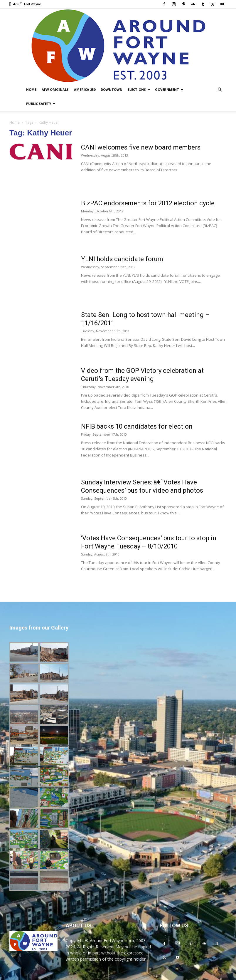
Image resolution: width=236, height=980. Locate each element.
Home (31, 89)
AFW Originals (55, 89)
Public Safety (41, 104)
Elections (139, 89)
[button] (220, 90)
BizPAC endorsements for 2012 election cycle (148, 203)
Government (169, 89)
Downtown (112, 89)
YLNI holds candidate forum (122, 259)
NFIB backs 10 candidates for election (137, 426)
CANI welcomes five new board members (141, 147)
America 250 (85, 89)
